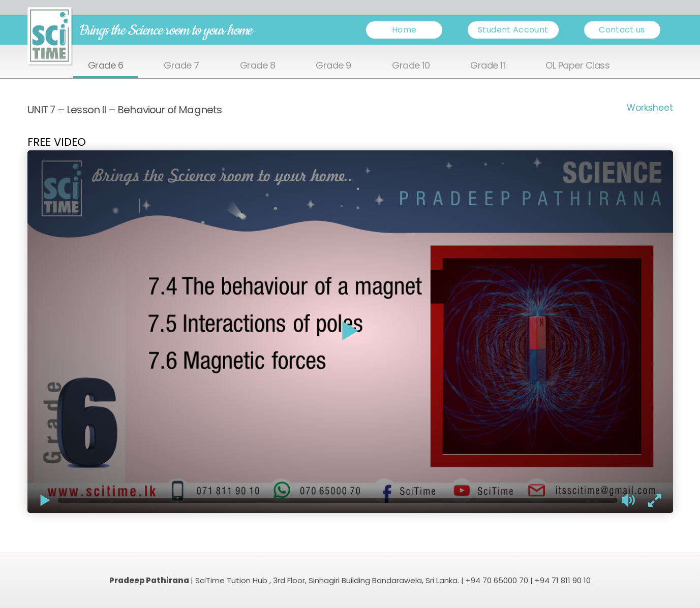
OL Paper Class (577, 66)
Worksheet (650, 108)
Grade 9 (333, 66)
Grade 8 (258, 66)
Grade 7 (181, 66)
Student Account (513, 30)
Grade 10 (411, 66)
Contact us (622, 30)
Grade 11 (488, 66)
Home (404, 30)
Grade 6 (106, 66)
